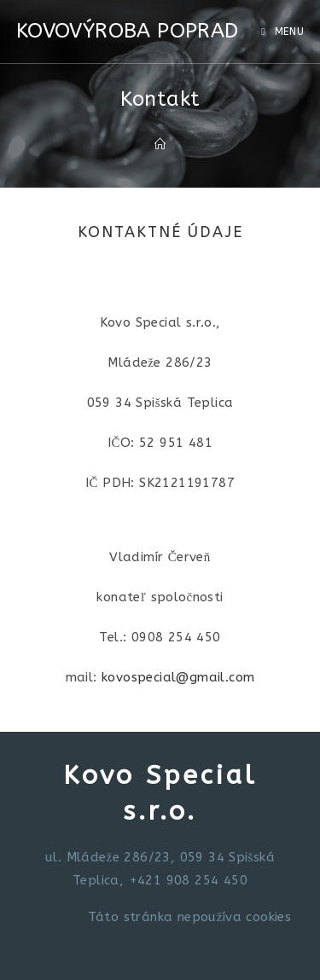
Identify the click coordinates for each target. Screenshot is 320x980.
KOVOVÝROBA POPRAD (128, 31)
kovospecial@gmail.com (178, 677)
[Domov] (160, 145)
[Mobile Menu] (282, 32)
